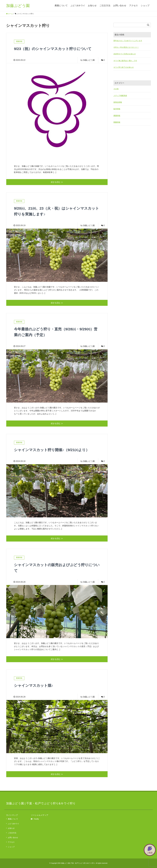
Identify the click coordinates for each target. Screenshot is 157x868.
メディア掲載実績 (120, 96)
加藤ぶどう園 (18, 6)
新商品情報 (118, 102)
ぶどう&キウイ (78, 6)
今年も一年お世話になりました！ (126, 47)
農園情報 (117, 116)
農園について (61, 6)
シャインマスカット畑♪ (35, 685)
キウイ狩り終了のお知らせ (124, 67)
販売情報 (117, 109)
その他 (116, 89)
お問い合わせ (120, 6)
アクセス (133, 6)
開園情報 (117, 122)
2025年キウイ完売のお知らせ (125, 54)
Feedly (35, 819)
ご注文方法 (105, 6)
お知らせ (92, 6)
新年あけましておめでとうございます (128, 41)
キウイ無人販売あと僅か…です (125, 61)
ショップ (145, 6)
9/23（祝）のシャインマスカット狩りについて (55, 49)
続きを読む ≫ (57, 182)
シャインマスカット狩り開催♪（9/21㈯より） (54, 450)
